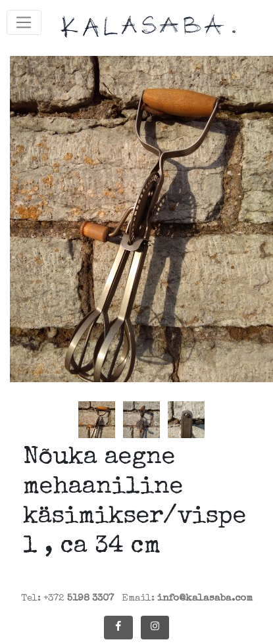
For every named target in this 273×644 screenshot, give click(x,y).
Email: (187, 598)
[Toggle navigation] (24, 22)
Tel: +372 (67, 598)
